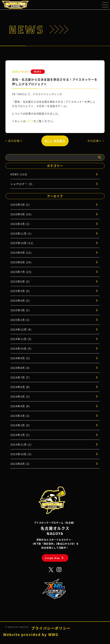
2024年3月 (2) (20, 416)
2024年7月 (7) (20, 377)
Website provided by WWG (31, 634)
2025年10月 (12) (22, 243)
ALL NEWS (55, 141)
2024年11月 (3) (21, 339)
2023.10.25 (20, 72)
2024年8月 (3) (20, 368)
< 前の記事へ (14, 141)
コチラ (30, 121)
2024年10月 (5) (21, 348)
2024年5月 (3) (20, 396)
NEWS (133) (19, 174)
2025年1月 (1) (20, 320)
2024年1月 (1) (20, 435)
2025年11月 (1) (21, 233)
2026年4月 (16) (21, 214)
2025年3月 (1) (20, 310)
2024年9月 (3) (20, 358)
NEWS (38, 72)
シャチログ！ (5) (21, 184)
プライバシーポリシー (51, 628)
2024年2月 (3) (20, 425)
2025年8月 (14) (21, 262)
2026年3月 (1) (20, 224)
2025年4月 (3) (20, 301)
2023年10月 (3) (21, 454)
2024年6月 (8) (20, 387)
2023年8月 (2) (20, 464)
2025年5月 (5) (20, 291)
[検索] (100, 157)
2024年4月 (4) (20, 406)
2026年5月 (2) (20, 205)
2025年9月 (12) (21, 253)
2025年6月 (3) (20, 281)
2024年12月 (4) (21, 329)
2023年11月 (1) (21, 444)
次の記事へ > (96, 141)
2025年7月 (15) (21, 272)
